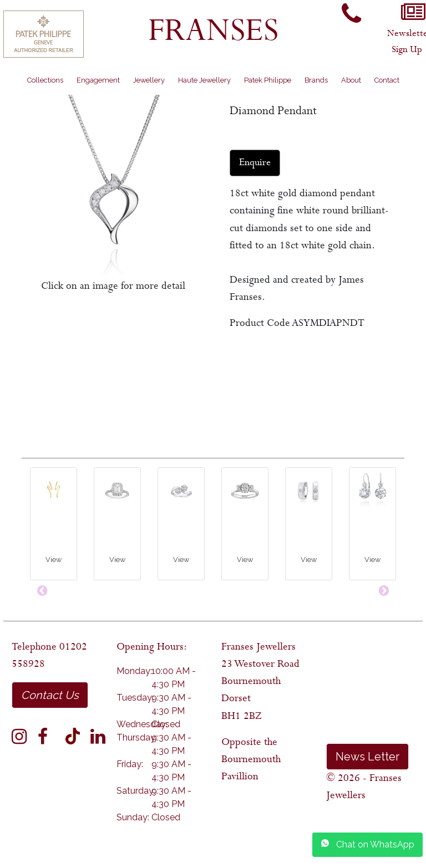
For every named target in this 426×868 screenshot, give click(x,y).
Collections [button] (45, 80)
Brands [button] (316, 80)
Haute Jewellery (204, 80)
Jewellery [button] (149, 80)
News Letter (367, 757)
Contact (387, 80)
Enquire (255, 163)
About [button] (351, 80)
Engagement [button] (98, 80)
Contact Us (50, 695)
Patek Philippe (268, 80)
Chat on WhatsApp (367, 844)
